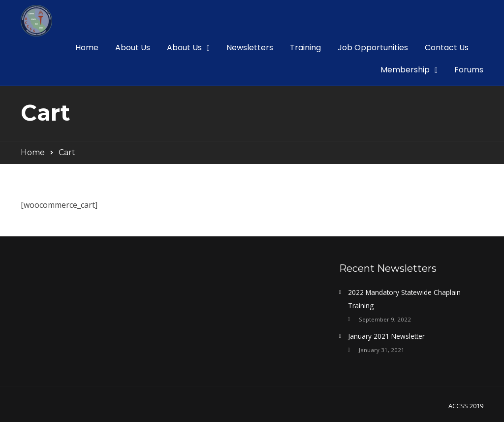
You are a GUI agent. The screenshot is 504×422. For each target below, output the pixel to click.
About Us (133, 48)
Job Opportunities (373, 48)
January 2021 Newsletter (386, 336)
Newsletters (250, 48)
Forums (469, 70)
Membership (405, 70)
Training (305, 48)
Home (87, 48)
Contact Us (447, 48)
